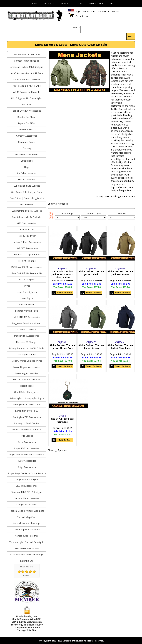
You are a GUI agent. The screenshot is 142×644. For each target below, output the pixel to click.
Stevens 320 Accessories (27, 498)
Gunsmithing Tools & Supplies (27, 211)
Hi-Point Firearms (27, 261)
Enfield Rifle (27, 161)
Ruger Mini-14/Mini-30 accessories (27, 455)
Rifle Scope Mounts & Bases (27, 430)
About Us (65, 3)
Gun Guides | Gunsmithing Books (27, 198)
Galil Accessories (27, 179)
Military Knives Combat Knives (27, 361)
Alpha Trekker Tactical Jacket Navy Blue (120, 347)
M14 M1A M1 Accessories (27, 317)
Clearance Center (27, 142)
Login (78, 11)
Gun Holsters (27, 204)
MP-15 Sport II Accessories (27, 380)
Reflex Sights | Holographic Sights (27, 398)
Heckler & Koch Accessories (27, 242)
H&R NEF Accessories (27, 248)
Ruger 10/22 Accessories (27, 448)
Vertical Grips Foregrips (27, 536)
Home (34, 3)
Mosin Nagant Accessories (27, 367)
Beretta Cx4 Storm (27, 117)
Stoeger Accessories (27, 505)
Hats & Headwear (27, 236)
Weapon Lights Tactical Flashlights (27, 542)
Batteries (27, 104)
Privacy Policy (96, 3)
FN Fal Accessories (27, 173)
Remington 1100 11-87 (27, 411)
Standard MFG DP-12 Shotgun (27, 492)
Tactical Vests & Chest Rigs (27, 523)
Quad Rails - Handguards (27, 392)
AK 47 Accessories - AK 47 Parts (27, 73)
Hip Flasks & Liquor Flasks (27, 254)
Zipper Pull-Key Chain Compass (62, 420)
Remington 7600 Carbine (27, 423)
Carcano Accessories (27, 136)
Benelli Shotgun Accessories (27, 111)
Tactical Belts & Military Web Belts (27, 511)
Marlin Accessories (27, 330)
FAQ (112, 3)
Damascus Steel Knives (27, 154)
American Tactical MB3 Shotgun (27, 67)
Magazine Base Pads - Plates (27, 323)
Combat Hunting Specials (27, 61)
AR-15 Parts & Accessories (27, 79)
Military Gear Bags (27, 355)
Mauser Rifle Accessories (27, 336)
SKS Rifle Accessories (27, 486)
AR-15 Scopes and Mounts (27, 92)
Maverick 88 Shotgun (27, 342)
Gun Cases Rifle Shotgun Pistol (27, 192)
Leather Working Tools (27, 311)
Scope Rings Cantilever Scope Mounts (27, 473)
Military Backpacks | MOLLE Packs (27, 348)
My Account (89, 11)
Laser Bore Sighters (27, 292)
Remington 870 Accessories (27, 405)
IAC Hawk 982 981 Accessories (27, 267)
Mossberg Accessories (27, 373)
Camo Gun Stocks (27, 129)
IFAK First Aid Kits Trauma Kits (27, 273)
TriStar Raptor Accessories (27, 530)
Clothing (27, 148)
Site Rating (27, 575)
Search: (77, 27)
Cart (78, 16)
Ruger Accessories (27, 461)
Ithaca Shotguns (27, 279)
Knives (27, 286)
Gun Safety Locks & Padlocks (27, 217)
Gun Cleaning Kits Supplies (27, 186)
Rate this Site (27, 561)
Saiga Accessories (27, 467)
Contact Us (104, 11)
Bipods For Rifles (27, 123)
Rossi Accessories (27, 442)
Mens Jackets (128, 196)
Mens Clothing (112, 196)
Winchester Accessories (27, 548)
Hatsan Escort (27, 229)
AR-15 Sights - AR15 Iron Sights (27, 98)
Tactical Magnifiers (27, 517)
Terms (79, 3)
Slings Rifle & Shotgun (27, 480)
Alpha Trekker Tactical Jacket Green (91, 347)
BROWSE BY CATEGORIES (27, 54)
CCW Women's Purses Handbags (27, 555)
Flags (27, 167)
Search (131, 36)
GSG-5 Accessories (27, 223)
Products (49, 3)
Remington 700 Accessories (27, 417)
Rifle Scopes (27, 436)
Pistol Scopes (27, 386)
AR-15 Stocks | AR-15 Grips (27, 86)
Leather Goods (27, 304)
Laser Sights (27, 298)
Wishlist (116, 11)
